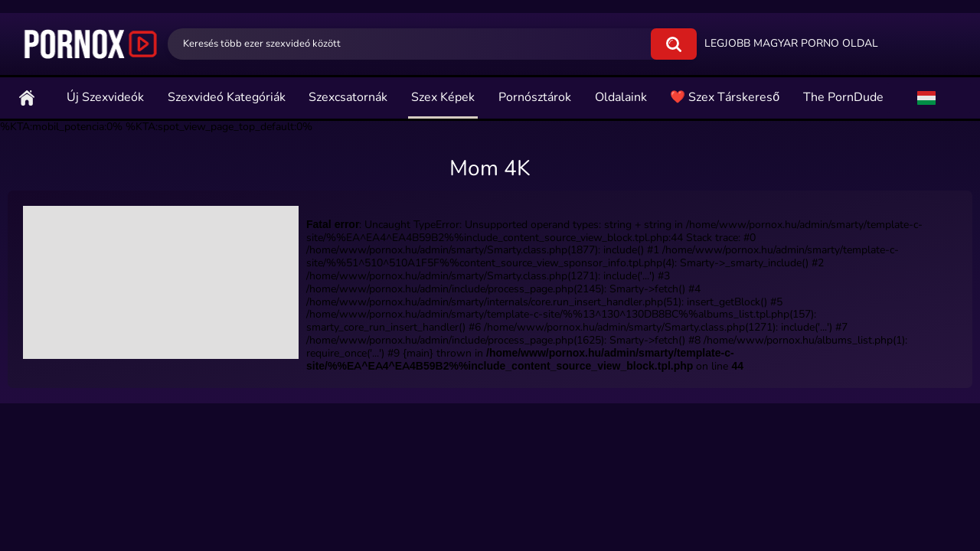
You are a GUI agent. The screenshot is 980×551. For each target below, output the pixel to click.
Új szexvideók (105, 97)
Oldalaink (621, 97)
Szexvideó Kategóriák (227, 97)
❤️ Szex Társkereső (725, 97)
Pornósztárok (535, 97)
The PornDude (843, 97)
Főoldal (27, 98)
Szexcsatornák (348, 97)
